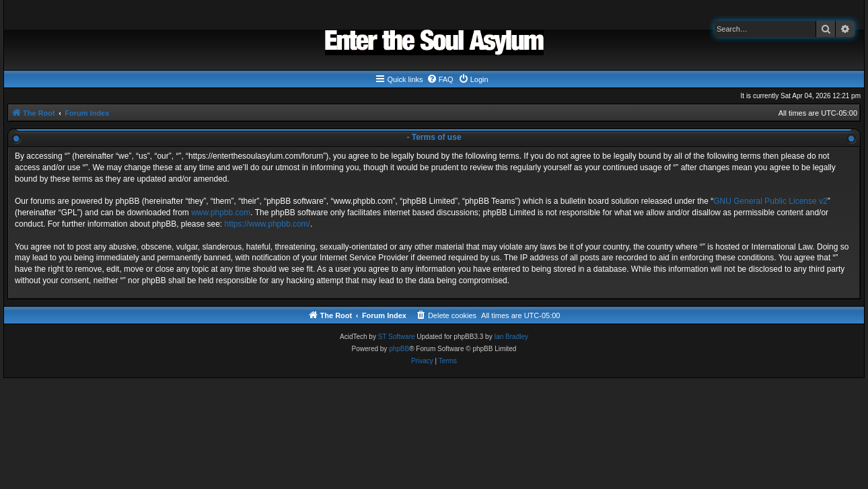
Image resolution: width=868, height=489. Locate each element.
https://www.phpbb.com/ (267, 224)
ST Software (397, 337)
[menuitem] (440, 79)
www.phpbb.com (221, 213)
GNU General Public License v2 (770, 201)
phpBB (399, 349)
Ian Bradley (511, 337)
